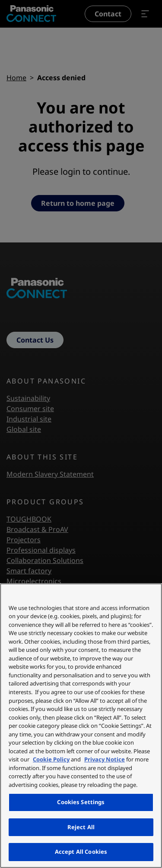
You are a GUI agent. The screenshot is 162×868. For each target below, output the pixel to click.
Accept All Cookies (81, 852)
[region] (81, 726)
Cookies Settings (81, 802)
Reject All (81, 827)
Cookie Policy (51, 759)
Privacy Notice (105, 759)
